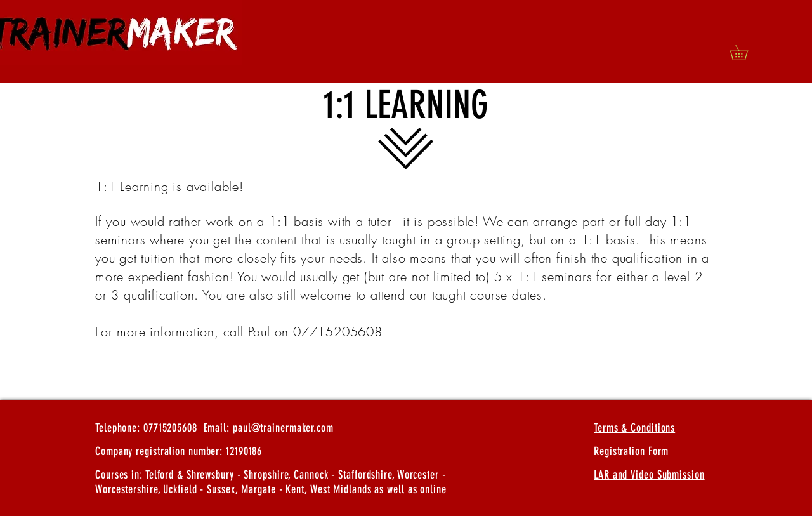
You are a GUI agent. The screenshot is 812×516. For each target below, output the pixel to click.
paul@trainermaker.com (283, 428)
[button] (746, 53)
